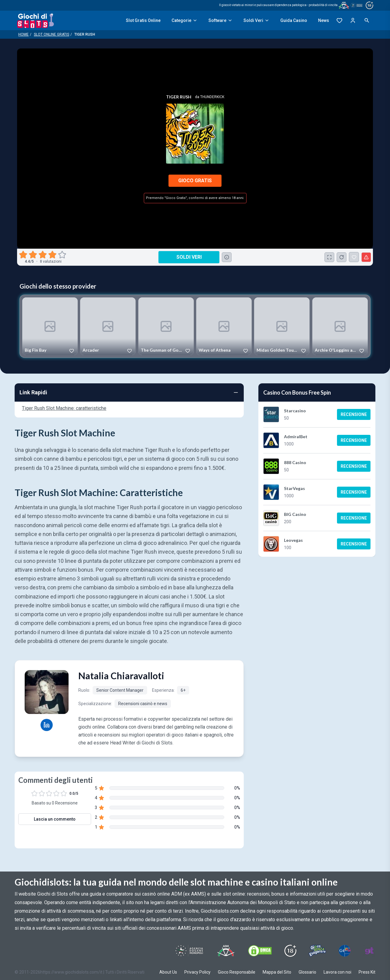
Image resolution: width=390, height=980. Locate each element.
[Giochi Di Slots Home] (35, 20)
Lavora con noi (337, 972)
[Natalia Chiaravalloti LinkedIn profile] (47, 725)
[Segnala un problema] (366, 257)
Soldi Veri (256, 20)
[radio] (24, 255)
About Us (168, 972)
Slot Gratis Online (143, 20)
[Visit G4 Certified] (345, 951)
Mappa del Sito (277, 972)
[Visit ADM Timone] (226, 951)
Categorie (184, 20)
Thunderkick (212, 97)
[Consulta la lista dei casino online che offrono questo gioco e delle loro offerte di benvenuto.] (227, 257)
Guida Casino (294, 20)
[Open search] (367, 20)
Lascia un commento (55, 819)
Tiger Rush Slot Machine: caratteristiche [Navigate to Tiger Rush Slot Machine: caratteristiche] (64, 408)
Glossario (307, 972)
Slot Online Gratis (51, 34)
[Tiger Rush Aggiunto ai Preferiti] (354, 257)
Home (23, 34)
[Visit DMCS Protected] (260, 951)
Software (220, 20)
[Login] (353, 20)
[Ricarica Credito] (342, 257)
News (324, 20)
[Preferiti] (339, 20)
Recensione (354, 414)
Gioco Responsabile (237, 972)
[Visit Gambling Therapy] (369, 951)
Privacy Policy (197, 972)
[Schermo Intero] (329, 257)
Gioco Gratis (195, 181)
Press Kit (367, 972)
